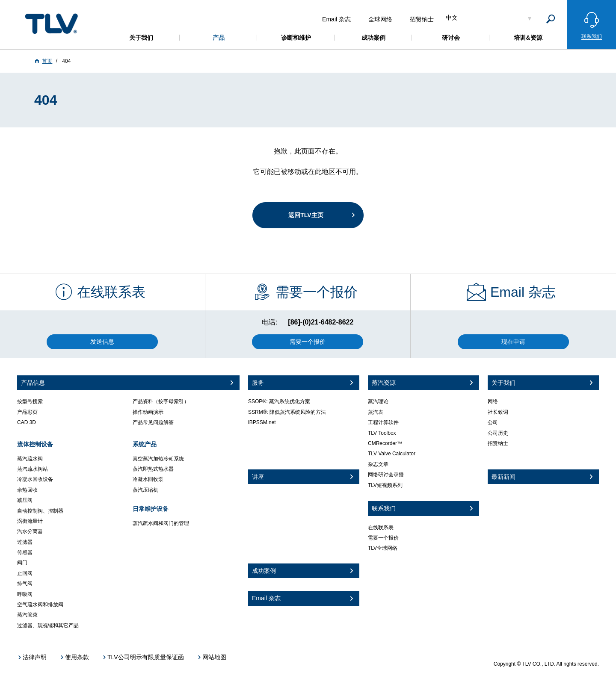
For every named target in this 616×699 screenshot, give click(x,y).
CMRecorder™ (385, 443)
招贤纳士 (498, 443)
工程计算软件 (383, 422)
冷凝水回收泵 (148, 479)
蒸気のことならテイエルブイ (51, 23)
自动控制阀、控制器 (40, 511)
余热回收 (27, 490)
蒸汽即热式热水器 (153, 469)
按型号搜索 (30, 401)
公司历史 (498, 433)
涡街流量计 (30, 521)
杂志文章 (378, 464)
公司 (493, 422)
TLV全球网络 (383, 548)
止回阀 (25, 573)
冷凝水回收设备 (35, 479)
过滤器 (25, 542)
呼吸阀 (25, 594)
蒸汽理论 (378, 401)
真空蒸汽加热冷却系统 (158, 459)
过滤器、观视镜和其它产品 (48, 625)
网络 (493, 401)
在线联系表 (381, 528)
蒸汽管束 (27, 615)
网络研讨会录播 (386, 475)
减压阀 (25, 500)
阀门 (22, 563)
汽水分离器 (30, 531)
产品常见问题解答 (153, 422)
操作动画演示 (148, 412)
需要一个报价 (383, 538)
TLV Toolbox (382, 433)
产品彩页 (27, 412)
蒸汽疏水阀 (30, 459)
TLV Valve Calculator (392, 454)
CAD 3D (27, 422)
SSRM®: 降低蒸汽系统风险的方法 (287, 412)
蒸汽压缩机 (145, 490)
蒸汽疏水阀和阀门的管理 (161, 523)
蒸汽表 (376, 412)
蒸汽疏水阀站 (33, 469)
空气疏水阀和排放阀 (40, 605)
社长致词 (498, 412)
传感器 (25, 552)
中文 (452, 18)
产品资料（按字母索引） (161, 401)
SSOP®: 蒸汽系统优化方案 (279, 401)
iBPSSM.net (262, 422)
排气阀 (25, 584)
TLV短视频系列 (385, 485)
